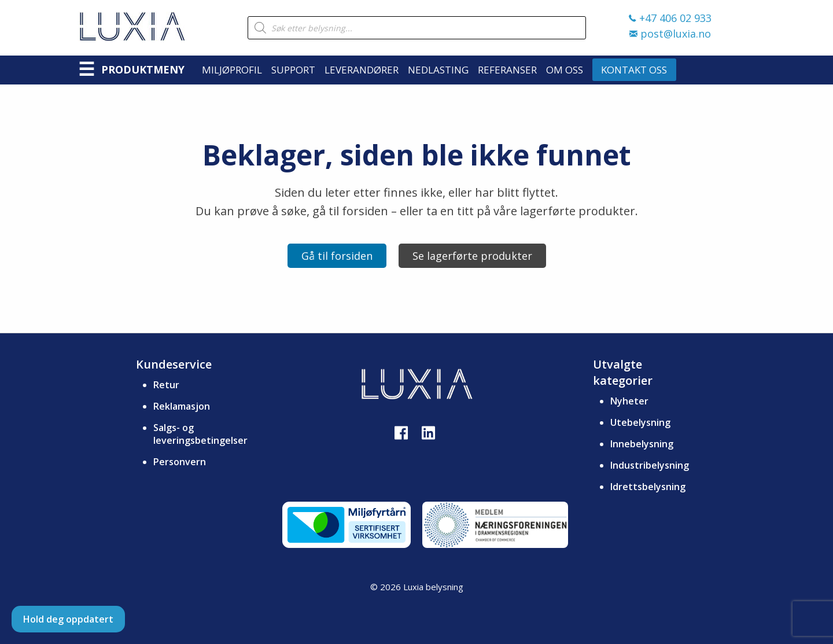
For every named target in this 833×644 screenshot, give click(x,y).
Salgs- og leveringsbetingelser (200, 434)
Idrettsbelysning (648, 487)
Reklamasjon (182, 406)
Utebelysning (640, 422)
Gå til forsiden (337, 256)
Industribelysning (650, 465)
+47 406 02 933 (670, 18)
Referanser (507, 70)
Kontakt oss (634, 70)
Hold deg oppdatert (68, 619)
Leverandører (362, 70)
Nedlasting (438, 70)
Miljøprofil (232, 70)
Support (293, 70)
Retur (166, 385)
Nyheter (629, 401)
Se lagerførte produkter (472, 256)
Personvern (180, 462)
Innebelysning (642, 444)
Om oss (565, 70)
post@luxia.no (670, 34)
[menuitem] (237, 70)
